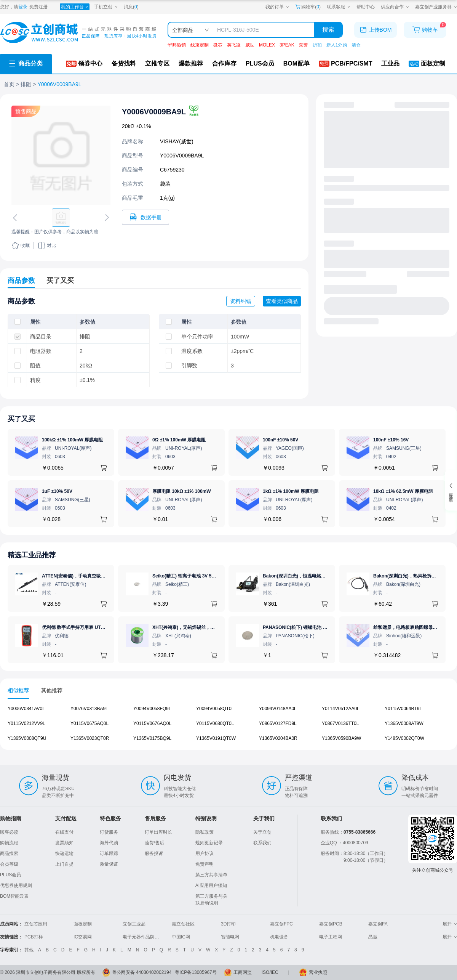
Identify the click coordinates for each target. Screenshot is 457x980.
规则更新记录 (209, 843)
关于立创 (262, 832)
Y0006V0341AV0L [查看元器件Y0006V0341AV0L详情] (26, 709)
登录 (23, 7)
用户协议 (205, 853)
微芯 (218, 45)
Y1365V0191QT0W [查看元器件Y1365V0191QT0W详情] (216, 738)
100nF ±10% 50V (280, 440)
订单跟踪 (109, 853)
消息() (131, 7)
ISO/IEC (270, 972)
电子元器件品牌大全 (143, 937)
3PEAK (287, 45)
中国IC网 (181, 937)
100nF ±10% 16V (391, 440)
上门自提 (64, 864)
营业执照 (318, 972)
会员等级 (9, 864)
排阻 (26, 84)
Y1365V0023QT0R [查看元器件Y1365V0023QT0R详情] (90, 738)
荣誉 (304, 45)
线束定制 (200, 45)
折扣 (317, 45)
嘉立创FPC (281, 924)
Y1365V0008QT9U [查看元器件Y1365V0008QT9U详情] (27, 738)
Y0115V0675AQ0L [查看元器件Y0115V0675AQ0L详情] (89, 723)
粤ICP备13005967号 (196, 972)
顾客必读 (9, 832)
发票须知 (64, 843)
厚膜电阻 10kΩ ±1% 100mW (182, 491)
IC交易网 (83, 937)
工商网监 (243, 972)
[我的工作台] (75, 7)
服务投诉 (154, 853)
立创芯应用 (36, 924)
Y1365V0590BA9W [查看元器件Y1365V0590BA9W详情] (341, 738)
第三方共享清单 (211, 875)
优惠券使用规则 (16, 885)
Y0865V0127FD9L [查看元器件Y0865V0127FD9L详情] (278, 723)
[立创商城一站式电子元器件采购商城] (78, 33)
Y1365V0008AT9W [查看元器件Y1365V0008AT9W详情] (404, 723)
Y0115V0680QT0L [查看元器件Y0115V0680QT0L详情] (215, 723)
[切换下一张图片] (105, 218)
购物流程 (9, 843)
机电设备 (279, 937)
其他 (29, 950)
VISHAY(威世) (177, 141)
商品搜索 (9, 853)
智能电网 (230, 937)
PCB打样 (34, 937)
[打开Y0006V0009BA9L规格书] (145, 217)
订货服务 (109, 832)
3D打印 (228, 924)
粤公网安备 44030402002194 (142, 972)
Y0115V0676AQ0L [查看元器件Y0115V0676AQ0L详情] (152, 723)
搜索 (328, 30)
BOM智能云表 (14, 896)
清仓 (356, 45)
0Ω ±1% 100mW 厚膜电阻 (179, 440)
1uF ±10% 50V (57, 491)
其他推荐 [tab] (52, 690)
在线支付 (64, 832)
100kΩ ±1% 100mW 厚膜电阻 (72, 440)
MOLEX (267, 45)
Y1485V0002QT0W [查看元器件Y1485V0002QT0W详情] (404, 738)
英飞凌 (234, 45)
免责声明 (205, 864)
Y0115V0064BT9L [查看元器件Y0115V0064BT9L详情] (403, 709)
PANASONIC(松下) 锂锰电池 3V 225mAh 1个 (309, 627)
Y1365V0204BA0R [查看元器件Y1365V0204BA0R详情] (278, 738)
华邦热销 (177, 45)
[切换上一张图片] (16, 218)
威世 (250, 45)
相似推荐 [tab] (18, 690)
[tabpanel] (228, 727)
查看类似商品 (282, 301)
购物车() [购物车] (308, 7)
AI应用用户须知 (211, 885)
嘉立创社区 (183, 924)
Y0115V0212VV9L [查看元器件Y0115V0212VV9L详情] (26, 723)
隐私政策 (205, 832)
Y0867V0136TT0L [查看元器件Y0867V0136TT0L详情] (340, 723)
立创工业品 (134, 924)
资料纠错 (241, 301)
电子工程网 (331, 937)
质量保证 (109, 864)
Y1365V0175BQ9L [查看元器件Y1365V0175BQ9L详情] (152, 738)
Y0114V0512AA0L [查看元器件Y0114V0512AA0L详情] (341, 709)
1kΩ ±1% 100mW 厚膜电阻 (291, 491)
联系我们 (262, 843)
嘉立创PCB (331, 924)
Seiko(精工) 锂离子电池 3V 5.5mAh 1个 (193, 576)
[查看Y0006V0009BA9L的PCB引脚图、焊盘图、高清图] (61, 155)
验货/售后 (154, 843)
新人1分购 (337, 45)
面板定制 (83, 924)
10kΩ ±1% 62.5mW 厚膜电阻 (403, 491)
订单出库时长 (158, 832)
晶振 (373, 937)
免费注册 (38, 7)
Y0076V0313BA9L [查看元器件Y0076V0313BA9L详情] (89, 709)
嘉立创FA (378, 924)
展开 (450, 924)
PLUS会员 (10, 875)
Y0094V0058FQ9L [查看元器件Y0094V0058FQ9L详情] (152, 709)
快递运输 (64, 853)
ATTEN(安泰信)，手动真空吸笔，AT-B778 (85, 576)
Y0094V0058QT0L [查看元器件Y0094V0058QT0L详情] (215, 709)
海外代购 (109, 843)
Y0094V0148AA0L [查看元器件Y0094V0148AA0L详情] (278, 709)
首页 (9, 84)
